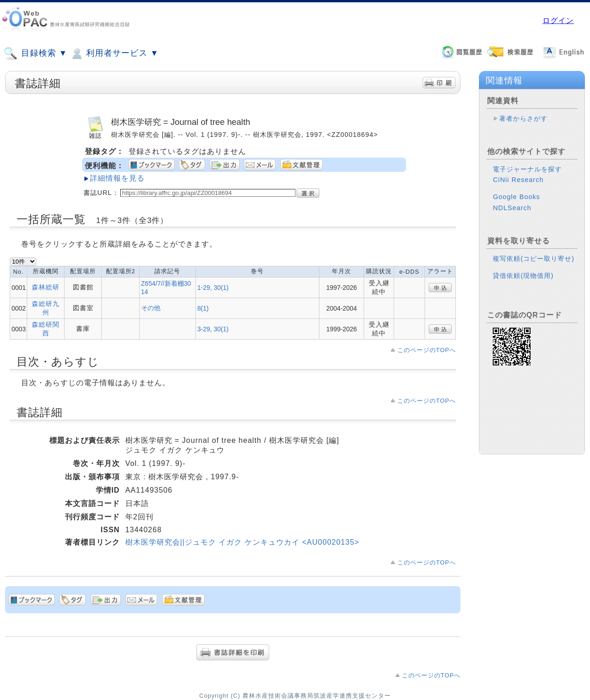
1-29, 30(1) (213, 288)
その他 (151, 308)
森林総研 (46, 287)
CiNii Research (518, 180)
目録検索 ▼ (35, 53)
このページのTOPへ (427, 350)
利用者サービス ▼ (114, 53)
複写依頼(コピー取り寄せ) (534, 259)
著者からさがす (523, 118)
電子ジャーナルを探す (527, 169)
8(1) (203, 308)
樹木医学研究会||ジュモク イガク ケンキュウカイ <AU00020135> (242, 542)
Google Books (516, 197)
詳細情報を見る (117, 178)
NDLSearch (512, 208)
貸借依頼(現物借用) (523, 276)
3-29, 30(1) (213, 329)
